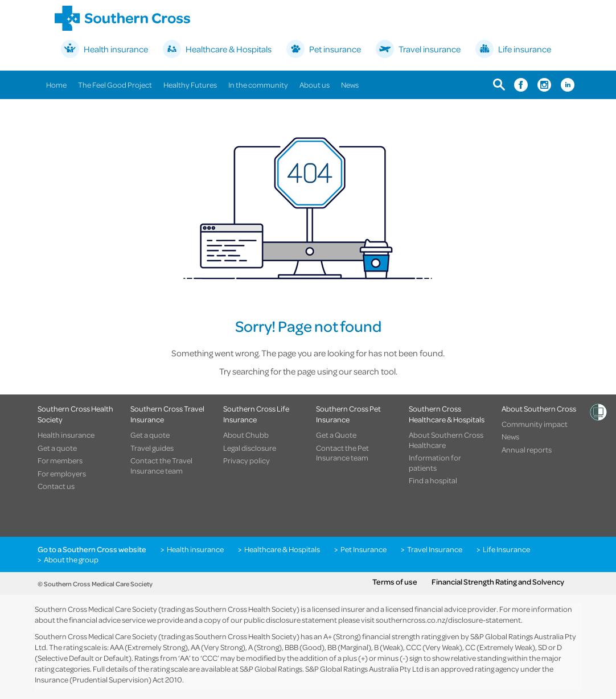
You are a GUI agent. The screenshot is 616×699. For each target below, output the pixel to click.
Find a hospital (433, 480)
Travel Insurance (435, 549)
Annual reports (527, 450)
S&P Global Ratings (271, 669)
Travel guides (152, 448)
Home (56, 85)
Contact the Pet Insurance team (342, 453)
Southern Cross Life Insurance (256, 414)
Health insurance (66, 435)
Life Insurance (506, 549)
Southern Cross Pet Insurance (348, 414)
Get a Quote (336, 435)
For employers (62, 474)
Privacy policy (247, 460)
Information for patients (435, 462)
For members (60, 460)
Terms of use (395, 582)
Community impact (535, 424)
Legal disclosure (250, 448)
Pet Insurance (364, 549)
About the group (71, 560)
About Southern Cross (539, 408)
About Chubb (246, 435)
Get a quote (57, 448)
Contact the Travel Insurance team (161, 465)
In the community (258, 85)
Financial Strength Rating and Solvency (498, 582)
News (350, 85)
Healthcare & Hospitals (282, 549)
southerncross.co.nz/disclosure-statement (448, 620)
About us (315, 85)
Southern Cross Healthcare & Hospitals (447, 414)
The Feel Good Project (115, 85)
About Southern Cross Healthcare (446, 440)
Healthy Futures (190, 85)
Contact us (56, 486)
